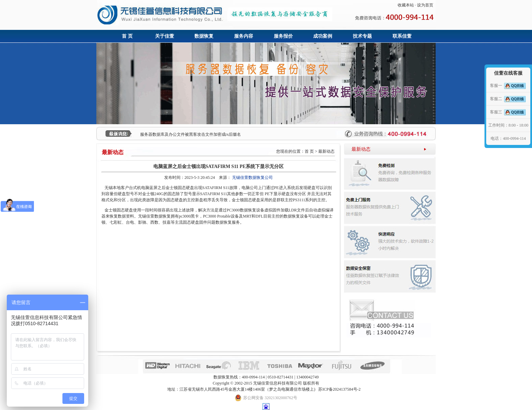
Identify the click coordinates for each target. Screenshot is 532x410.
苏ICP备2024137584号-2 (339, 389)
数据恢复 (204, 36)
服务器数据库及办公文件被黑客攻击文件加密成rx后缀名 (191, 134)
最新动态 (361, 149)
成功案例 (323, 36)
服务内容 (244, 36)
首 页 (127, 36)
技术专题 (362, 36)
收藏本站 (406, 5)
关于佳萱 (165, 36)
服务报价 (283, 36)
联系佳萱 (402, 36)
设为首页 (425, 5)
